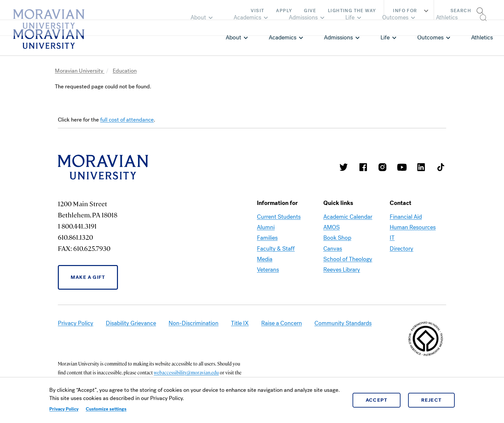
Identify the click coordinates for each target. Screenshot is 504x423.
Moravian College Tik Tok (441, 167)
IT (392, 238)
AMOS (332, 227)
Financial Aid (406, 217)
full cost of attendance (127, 120)
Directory (401, 249)
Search (461, 11)
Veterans (268, 270)
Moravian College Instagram (382, 167)
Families (267, 238)
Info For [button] (412, 11)
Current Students (279, 217)
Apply (284, 11)
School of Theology (348, 259)
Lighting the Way (352, 11)
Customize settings (106, 409)
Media (265, 259)
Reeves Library (342, 270)
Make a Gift (88, 277)
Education (125, 71)
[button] (469, 10)
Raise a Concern (282, 323)
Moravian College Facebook (363, 167)
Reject (432, 400)
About (233, 37)
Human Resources (413, 227)
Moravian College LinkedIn (421, 167)
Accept (377, 400)
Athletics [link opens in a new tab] (482, 37)
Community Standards (343, 323)
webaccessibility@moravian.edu (186, 372)
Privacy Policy (64, 409)
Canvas (333, 249)
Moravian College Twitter (344, 167)
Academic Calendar (348, 217)
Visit (257, 11)
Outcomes (430, 37)
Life (385, 37)
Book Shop (337, 238)
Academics (283, 37)
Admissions (338, 37)
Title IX (240, 323)
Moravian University (80, 71)
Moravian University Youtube (402, 167)
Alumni (266, 227)
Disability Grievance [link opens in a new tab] (131, 323)
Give (310, 11)
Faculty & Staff (276, 249)
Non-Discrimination (194, 323)
